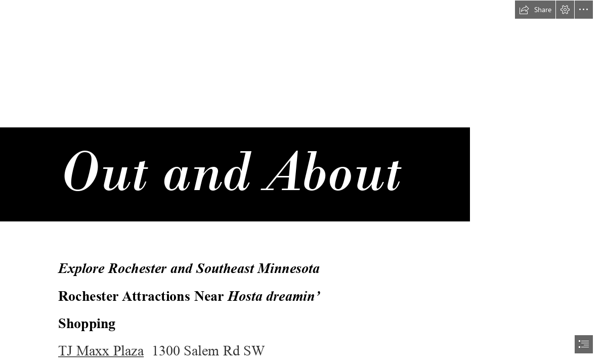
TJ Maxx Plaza (101, 351)
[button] (535, 10)
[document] (301, 182)
